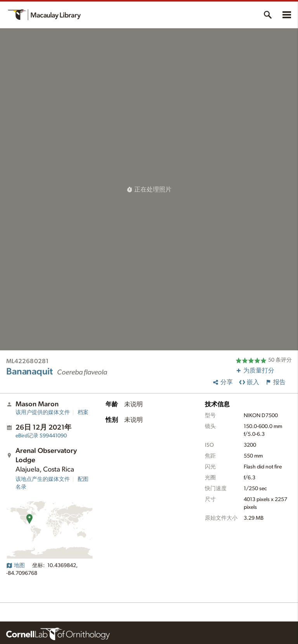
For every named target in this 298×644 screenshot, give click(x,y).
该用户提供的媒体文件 (43, 413)
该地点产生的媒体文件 (43, 479)
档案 (83, 413)
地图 (16, 566)
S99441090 (41, 436)
